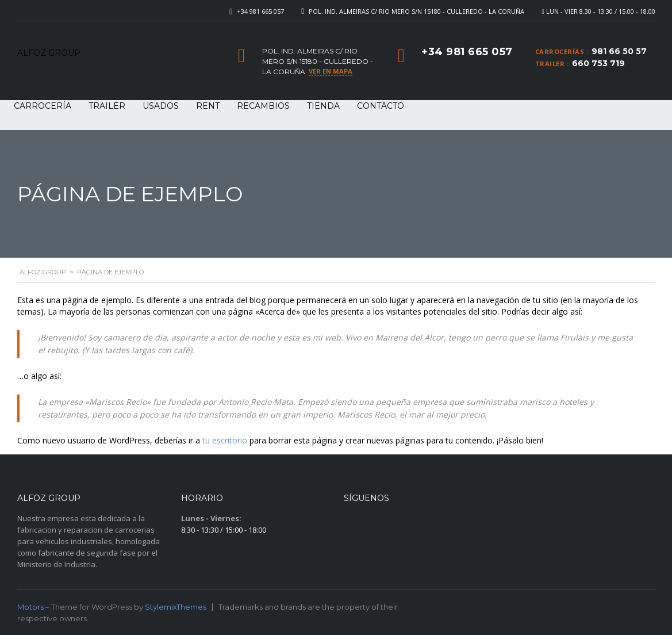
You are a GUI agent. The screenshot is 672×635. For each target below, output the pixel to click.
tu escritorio (225, 440)
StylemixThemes (176, 607)
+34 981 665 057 (260, 11)
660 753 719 (598, 63)
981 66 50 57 (619, 51)
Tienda (323, 106)
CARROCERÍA (43, 106)
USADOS (161, 106)
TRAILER (107, 106)
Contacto (381, 106)
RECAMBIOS (263, 106)
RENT (208, 106)
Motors (30, 607)
